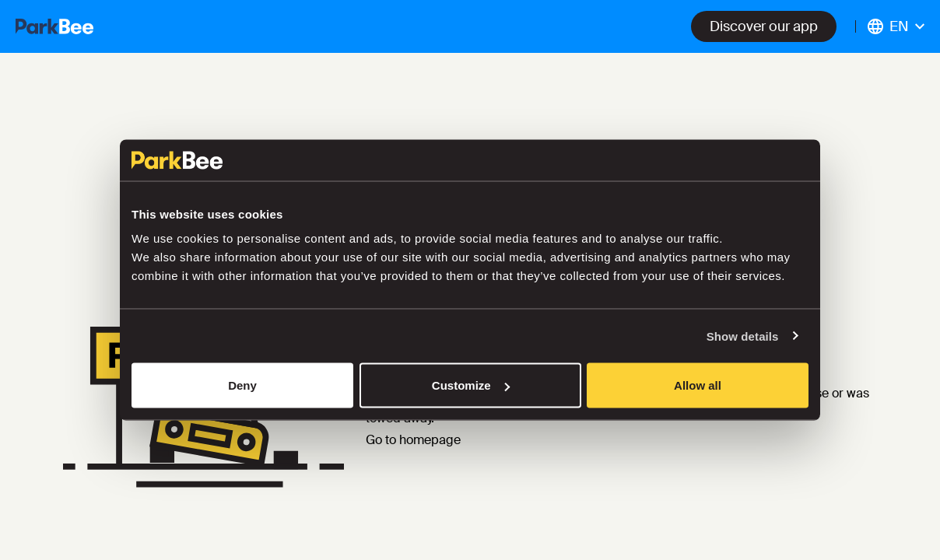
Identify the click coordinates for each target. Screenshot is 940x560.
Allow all (698, 385)
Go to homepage (413, 440)
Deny (242, 385)
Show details (743, 336)
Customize (471, 385)
